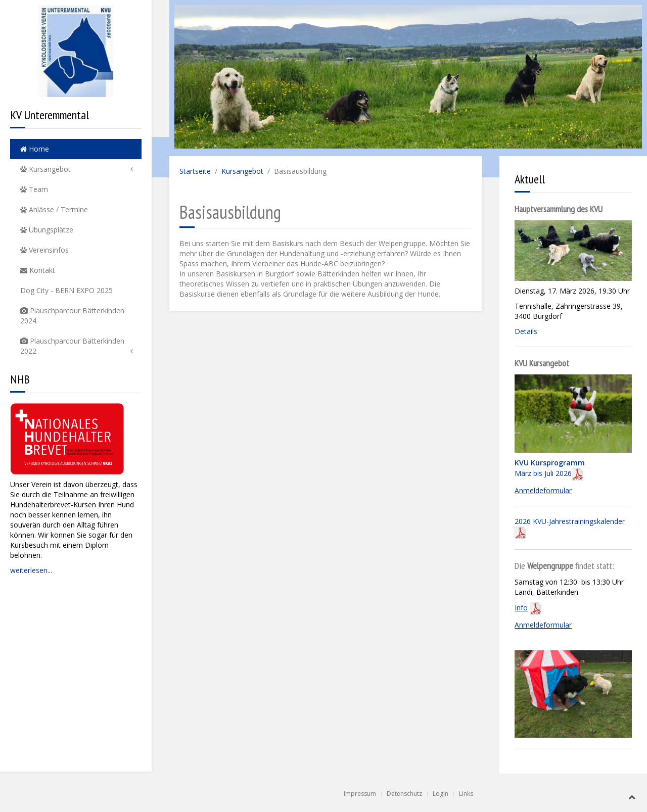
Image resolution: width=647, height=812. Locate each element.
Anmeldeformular (543, 490)
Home (35, 149)
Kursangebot (45, 169)
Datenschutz (404, 794)
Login (441, 794)
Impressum (360, 794)
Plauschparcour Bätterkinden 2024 (72, 316)
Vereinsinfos (44, 250)
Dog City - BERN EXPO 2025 (66, 290)
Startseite (195, 171)
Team (34, 189)
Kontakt (38, 270)
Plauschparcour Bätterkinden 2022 (72, 346)
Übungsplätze (47, 230)
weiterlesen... (31, 570)
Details (526, 331)
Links (466, 794)
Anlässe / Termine (54, 209)
